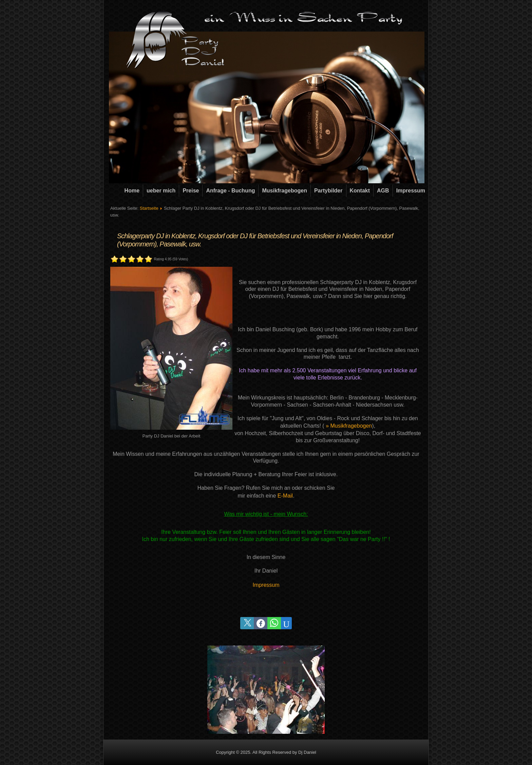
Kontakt (360, 191)
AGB (383, 191)
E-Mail (285, 496)
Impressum (411, 191)
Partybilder (328, 191)
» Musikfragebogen (349, 426)
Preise (191, 191)
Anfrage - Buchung (230, 191)
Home (132, 191)
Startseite (149, 208)
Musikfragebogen (284, 191)
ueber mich (161, 191)
